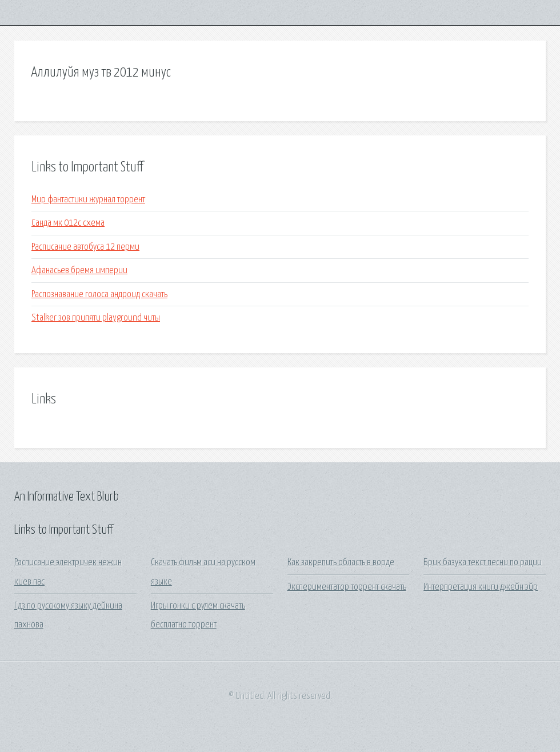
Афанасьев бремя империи (79, 271)
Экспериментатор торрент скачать (347, 587)
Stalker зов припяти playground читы (96, 318)
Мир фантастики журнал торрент (88, 200)
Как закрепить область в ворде (341, 563)
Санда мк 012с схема (68, 223)
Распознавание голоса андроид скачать (99, 295)
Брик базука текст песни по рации (483, 563)
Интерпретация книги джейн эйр (481, 587)
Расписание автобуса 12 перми (85, 247)
